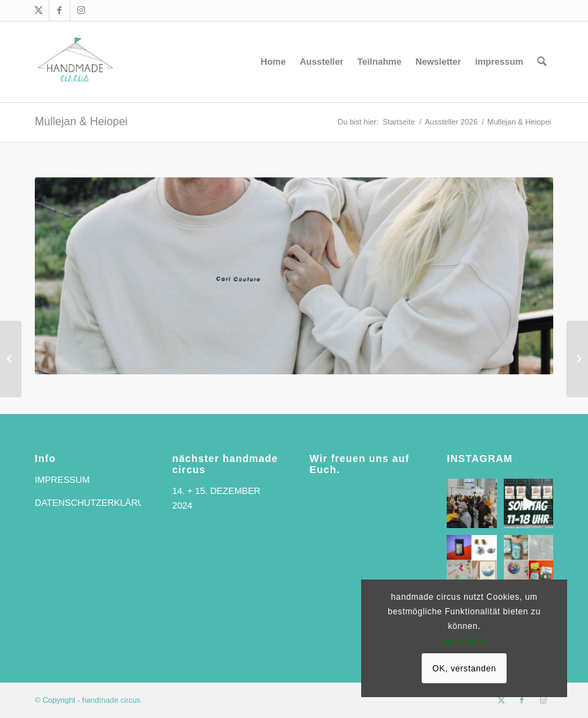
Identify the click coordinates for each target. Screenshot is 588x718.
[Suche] (542, 62)
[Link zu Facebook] (59, 10)
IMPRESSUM (62, 480)
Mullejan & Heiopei (81, 121)
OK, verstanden (464, 669)
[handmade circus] (75, 62)
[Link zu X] (39, 10)
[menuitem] (273, 62)
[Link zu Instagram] (81, 10)
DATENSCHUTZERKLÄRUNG (96, 503)
